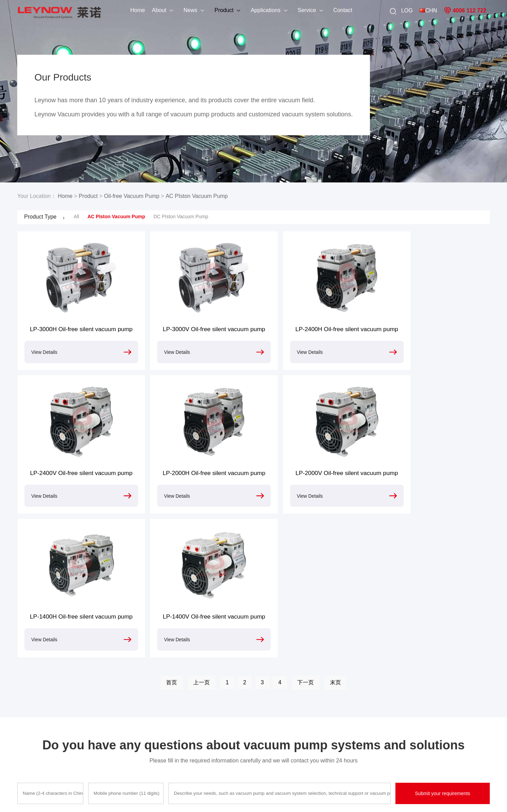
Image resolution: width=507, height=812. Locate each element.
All (76, 217)
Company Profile (35, 713)
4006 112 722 (465, 10)
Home (125, 10)
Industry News (89, 724)
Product (211, 10)
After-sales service (37, 724)
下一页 (306, 542)
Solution (196, 735)
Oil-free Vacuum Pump (132, 196)
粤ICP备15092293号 (257, 798)
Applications (253, 10)
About (146, 10)
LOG (407, 10)
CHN (428, 10)
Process (253, 724)
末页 (335, 542)
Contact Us (29, 746)
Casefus (196, 724)
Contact (330, 10)
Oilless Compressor (152, 757)
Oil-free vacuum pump (324, 713)
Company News (91, 713)
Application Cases (37, 735)
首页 (172, 542)
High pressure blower (323, 724)
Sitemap (290, 798)
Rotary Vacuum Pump (154, 724)
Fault (250, 713)
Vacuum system (318, 754)
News (178, 10)
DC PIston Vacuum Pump (181, 217)
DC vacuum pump (320, 765)
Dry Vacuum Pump (151, 735)
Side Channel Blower (153, 768)
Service (294, 10)
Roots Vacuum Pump (153, 746)
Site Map (27, 757)
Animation (198, 713)
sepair (251, 735)
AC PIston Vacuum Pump (197, 196)
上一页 (201, 542)
